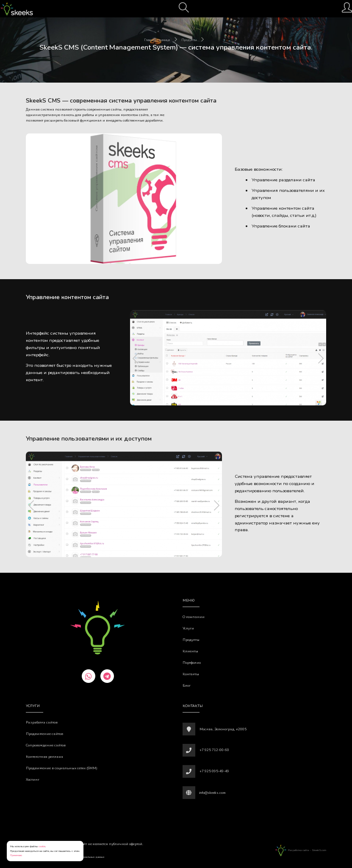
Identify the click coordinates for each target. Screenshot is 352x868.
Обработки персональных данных (85, 857)
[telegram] (107, 676)
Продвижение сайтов (44, 734)
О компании (194, 617)
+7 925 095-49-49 (214, 771)
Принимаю (16, 855)
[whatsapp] (89, 676)
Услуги (188, 628)
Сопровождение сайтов (46, 745)
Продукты (191, 640)
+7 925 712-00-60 (214, 750)
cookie (42, 846)
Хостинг (33, 780)
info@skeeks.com (212, 793)
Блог (187, 686)
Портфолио (192, 663)
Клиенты (190, 651)
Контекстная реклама (44, 757)
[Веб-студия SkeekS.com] (17, 9)
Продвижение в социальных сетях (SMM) (62, 768)
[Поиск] (184, 10)
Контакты (191, 674)
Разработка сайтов (42, 722)
